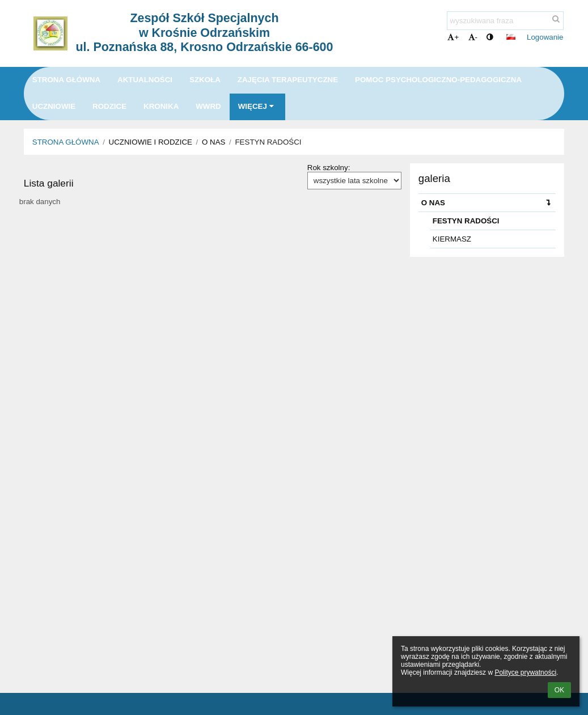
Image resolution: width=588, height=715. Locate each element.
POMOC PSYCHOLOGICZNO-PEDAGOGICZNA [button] (438, 80)
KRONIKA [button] (161, 106)
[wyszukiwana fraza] (505, 21)
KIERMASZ (452, 239)
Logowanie (545, 37)
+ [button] (453, 37)
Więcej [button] (257, 106)
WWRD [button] (208, 106)
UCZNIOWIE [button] (54, 106)
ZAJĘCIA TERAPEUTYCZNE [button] (288, 80)
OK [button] (559, 690)
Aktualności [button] (145, 80)
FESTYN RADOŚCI (268, 142)
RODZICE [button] (109, 106)
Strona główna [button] (66, 80)
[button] (511, 37)
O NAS (488, 203)
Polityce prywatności (525, 672)
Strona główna (66, 142)
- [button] (473, 37)
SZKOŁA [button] (205, 80)
